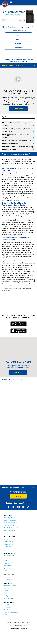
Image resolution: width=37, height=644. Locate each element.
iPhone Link (19, 331)
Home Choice (7, 607)
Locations (9, 503)
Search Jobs (18, 372)
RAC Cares (6, 563)
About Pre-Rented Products (11, 528)
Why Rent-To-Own (8, 588)
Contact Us (7, 591)
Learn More (18, 109)
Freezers (18, 43)
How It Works (7, 547)
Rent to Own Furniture (9, 518)
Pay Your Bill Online (9, 539)
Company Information (10, 555)
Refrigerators (19, 35)
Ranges (19, 39)
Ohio (16, 503)
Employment (7, 558)
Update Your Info (8, 544)
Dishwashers (18, 48)
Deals (5, 577)
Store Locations (8, 566)
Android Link (19, 324)
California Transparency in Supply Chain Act (18, 625)
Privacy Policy (9, 622)
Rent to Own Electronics (10, 525)
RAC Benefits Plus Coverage (11, 612)
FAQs (5, 549)
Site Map (6, 596)
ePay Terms (29, 622)
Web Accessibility (19, 622)
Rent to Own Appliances (10, 520)
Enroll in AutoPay (8, 542)
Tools (19, 52)
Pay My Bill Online (8, 598)
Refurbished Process (9, 530)
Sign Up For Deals (8, 579)
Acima (5, 615)
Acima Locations (8, 568)
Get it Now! (7, 604)
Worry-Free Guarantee (10, 586)
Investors (6, 561)
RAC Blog (6, 571)
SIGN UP (19, 496)
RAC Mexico (7, 610)
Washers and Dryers (18, 31)
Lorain (21, 503)
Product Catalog (8, 533)
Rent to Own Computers (10, 523)
